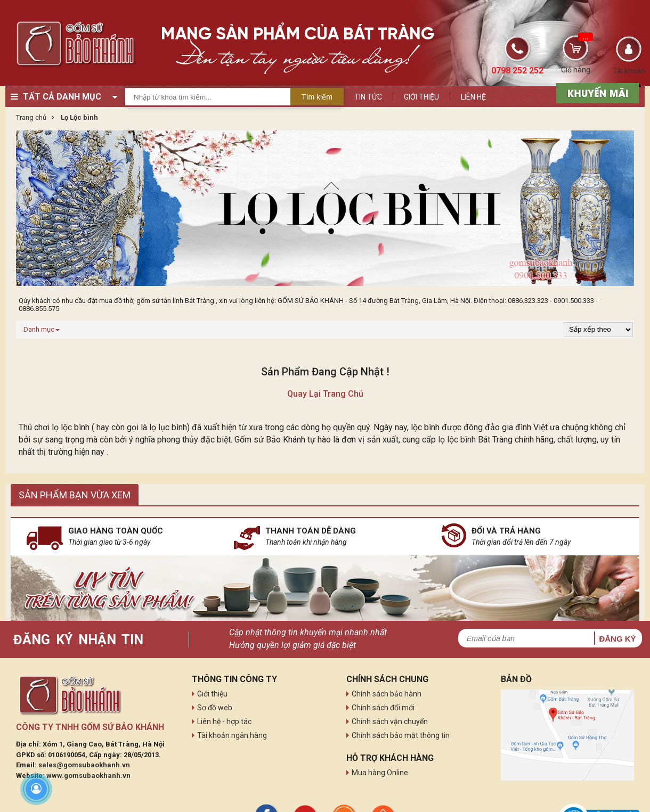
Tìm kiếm (317, 97)
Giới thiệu (421, 97)
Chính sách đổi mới (383, 708)
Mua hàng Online (380, 773)
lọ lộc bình (457, 440)
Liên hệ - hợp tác (224, 721)
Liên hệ (473, 97)
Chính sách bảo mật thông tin (401, 735)
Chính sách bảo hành (387, 694)
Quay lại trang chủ (325, 394)
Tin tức (368, 97)
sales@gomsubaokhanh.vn (84, 765)
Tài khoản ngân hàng (232, 735)
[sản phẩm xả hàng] (596, 92)
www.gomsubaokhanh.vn (88, 776)
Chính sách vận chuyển (390, 721)
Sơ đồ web (215, 708)
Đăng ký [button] (617, 639)
